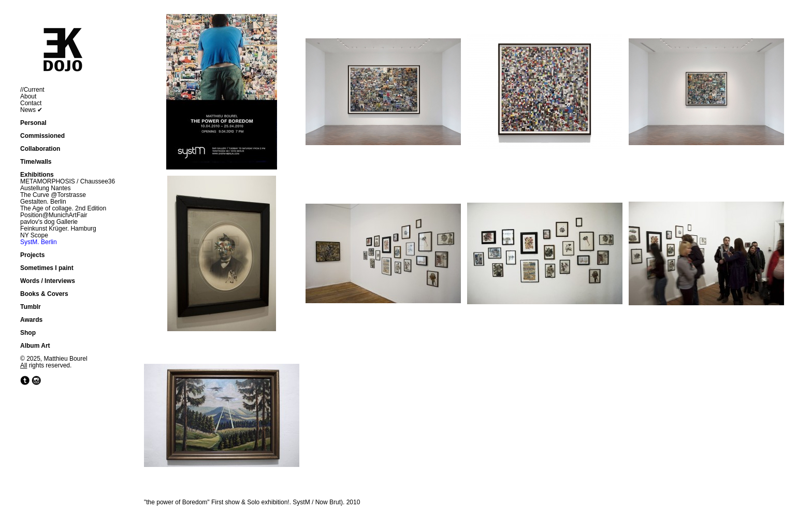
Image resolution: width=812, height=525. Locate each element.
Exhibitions (37, 175)
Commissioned (42, 136)
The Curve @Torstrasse (53, 195)
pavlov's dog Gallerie (49, 222)
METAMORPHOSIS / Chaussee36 (68, 181)
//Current (32, 90)
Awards (31, 320)
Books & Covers (44, 294)
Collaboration (40, 149)
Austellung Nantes (45, 188)
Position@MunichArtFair (54, 215)
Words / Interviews (48, 281)
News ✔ (31, 110)
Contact (31, 103)
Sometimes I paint (47, 268)
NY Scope (34, 235)
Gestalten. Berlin (43, 202)
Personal (33, 123)
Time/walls (36, 162)
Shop (28, 333)
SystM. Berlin (39, 242)
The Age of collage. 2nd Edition (63, 208)
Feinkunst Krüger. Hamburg (58, 229)
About (28, 96)
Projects (32, 255)
